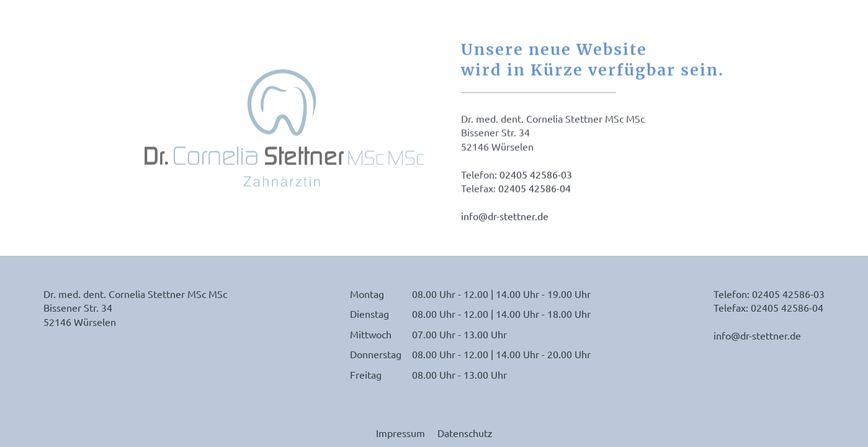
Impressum (400, 433)
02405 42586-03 (536, 175)
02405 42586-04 (535, 189)
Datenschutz (465, 433)
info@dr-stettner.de (505, 217)
